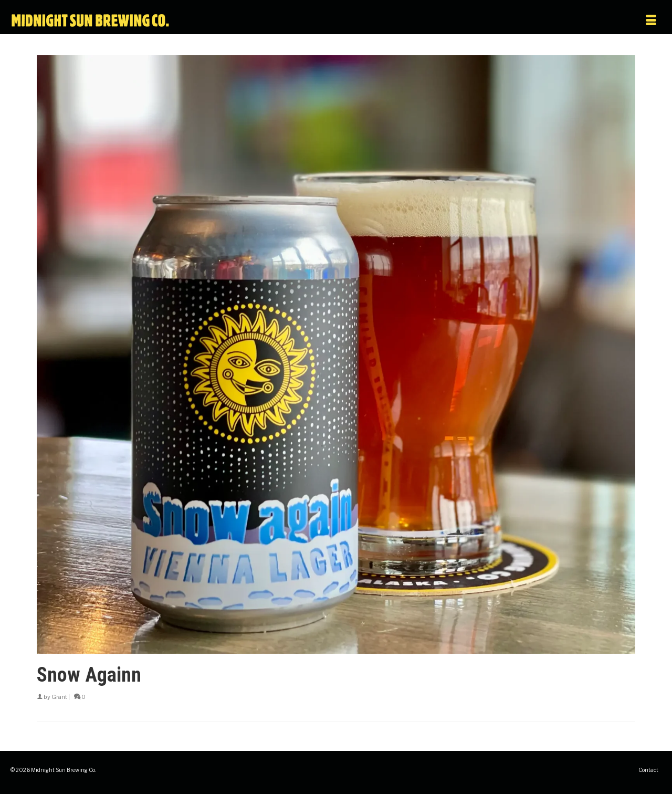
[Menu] (566, 21)
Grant (59, 697)
